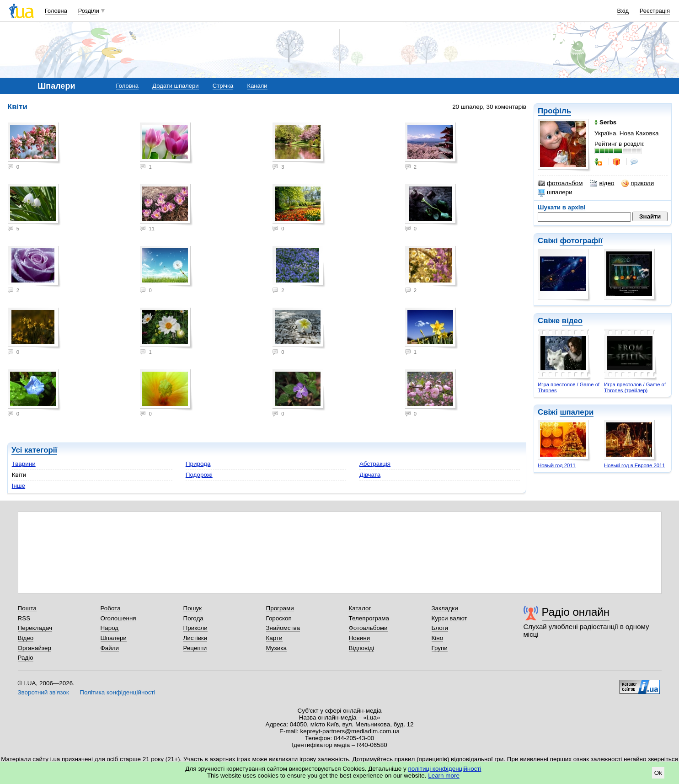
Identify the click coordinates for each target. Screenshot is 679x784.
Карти (274, 638)
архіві (577, 207)
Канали (257, 86)
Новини (360, 638)
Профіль (554, 111)
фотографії (581, 241)
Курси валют (449, 618)
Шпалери (114, 638)
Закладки (445, 608)
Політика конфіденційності (117, 692)
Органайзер (35, 648)
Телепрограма (369, 618)
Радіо (26, 658)
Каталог (360, 608)
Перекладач (35, 628)
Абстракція (375, 464)
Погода (193, 618)
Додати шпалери (175, 86)
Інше (19, 486)
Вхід (623, 11)
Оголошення (118, 618)
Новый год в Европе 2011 (634, 465)
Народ (110, 628)
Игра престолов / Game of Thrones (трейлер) (635, 387)
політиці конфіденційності (445, 769)
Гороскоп (279, 618)
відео (602, 183)
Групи (440, 648)
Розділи (89, 11)
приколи (638, 183)
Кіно (438, 638)
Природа (198, 464)
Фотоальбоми (368, 628)
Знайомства (283, 628)
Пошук (193, 608)
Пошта (27, 608)
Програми (280, 608)
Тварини (24, 464)
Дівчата (370, 475)
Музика (276, 648)
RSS (24, 618)
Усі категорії (34, 450)
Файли (110, 648)
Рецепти (195, 648)
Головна (56, 11)
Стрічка (223, 86)
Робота (111, 608)
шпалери (555, 192)
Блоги (440, 628)
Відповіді (362, 648)
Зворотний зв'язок (43, 692)
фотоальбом (560, 183)
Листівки (195, 638)
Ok (658, 773)
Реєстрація (655, 11)
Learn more (444, 776)
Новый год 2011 (557, 465)
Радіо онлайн (576, 612)
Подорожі (199, 475)
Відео (26, 638)
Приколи (195, 628)
